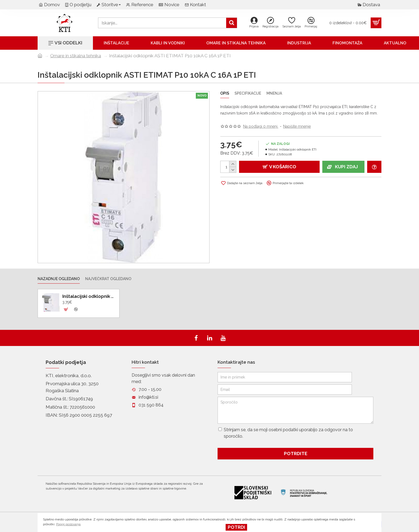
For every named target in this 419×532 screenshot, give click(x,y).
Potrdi (236, 527)
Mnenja (274, 93)
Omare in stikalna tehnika (76, 56)
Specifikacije (248, 93)
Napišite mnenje (297, 126)
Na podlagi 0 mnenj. (261, 126)
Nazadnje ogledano (59, 279)
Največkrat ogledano (108, 279)
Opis (225, 93)
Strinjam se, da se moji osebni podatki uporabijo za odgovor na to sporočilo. (286, 433)
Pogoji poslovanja (68, 524)
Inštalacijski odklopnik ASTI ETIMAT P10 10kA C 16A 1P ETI (89, 296)
